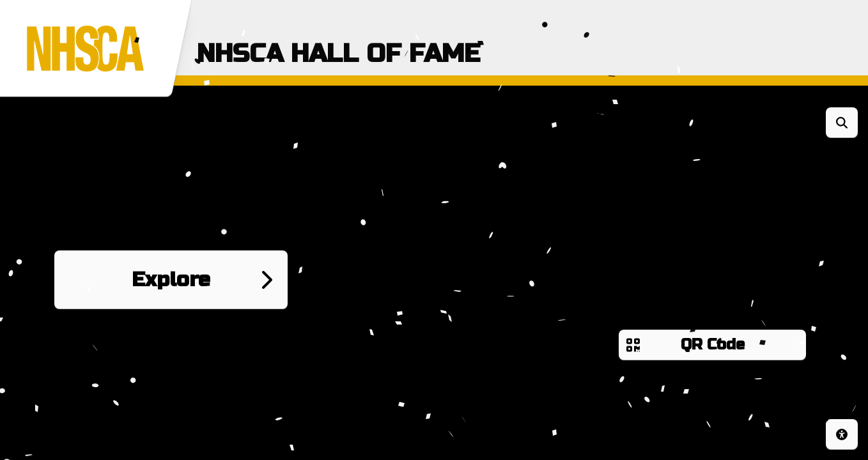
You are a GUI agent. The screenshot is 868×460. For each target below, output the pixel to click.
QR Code (712, 345)
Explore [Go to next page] (171, 280)
